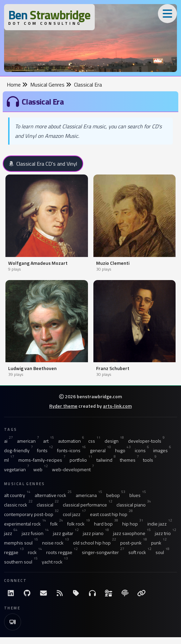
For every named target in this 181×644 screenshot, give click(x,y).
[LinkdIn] (11, 593)
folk (57, 524)
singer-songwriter (103, 552)
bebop (116, 495)
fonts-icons (71, 450)
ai (8, 441)
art (49, 441)
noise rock (56, 543)
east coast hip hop (111, 514)
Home (17, 85)
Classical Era (88, 85)
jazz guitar (66, 533)
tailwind (106, 460)
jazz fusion (35, 533)
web (41, 470)
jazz (11, 533)
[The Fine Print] (125, 593)
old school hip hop (95, 543)
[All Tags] (76, 593)
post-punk (134, 543)
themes (129, 460)
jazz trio (166, 533)
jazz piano (96, 533)
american (28, 441)
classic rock (18, 505)
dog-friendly (19, 450)
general (101, 450)
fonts (45, 450)
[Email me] (43, 593)
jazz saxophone (132, 533)
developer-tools (146, 441)
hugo (123, 450)
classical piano (134, 505)
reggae (14, 552)
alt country (17, 495)
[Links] (141, 593)
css (94, 441)
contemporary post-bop (31, 514)
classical (48, 505)
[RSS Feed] (60, 593)
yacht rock (55, 562)
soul (162, 552)
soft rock (140, 552)
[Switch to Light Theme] (13, 622)
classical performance (88, 505)
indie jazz (160, 524)
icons (142, 450)
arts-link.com (117, 406)
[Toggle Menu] (167, 14)
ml (9, 460)
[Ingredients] (109, 593)
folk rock (79, 524)
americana (89, 495)
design (114, 441)
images (162, 450)
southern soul (21, 562)
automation (71, 441)
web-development (73, 470)
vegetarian (17, 470)
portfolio (81, 460)
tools (150, 460)
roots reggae (62, 552)
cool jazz (74, 514)
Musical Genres (51, 85)
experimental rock (25, 524)
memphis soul (21, 543)
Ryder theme (63, 406)
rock (35, 552)
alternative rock (53, 495)
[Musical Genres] (92, 593)
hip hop (133, 524)
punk (159, 543)
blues (138, 495)
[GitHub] (27, 593)
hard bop (106, 524)
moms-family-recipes (42, 460)
